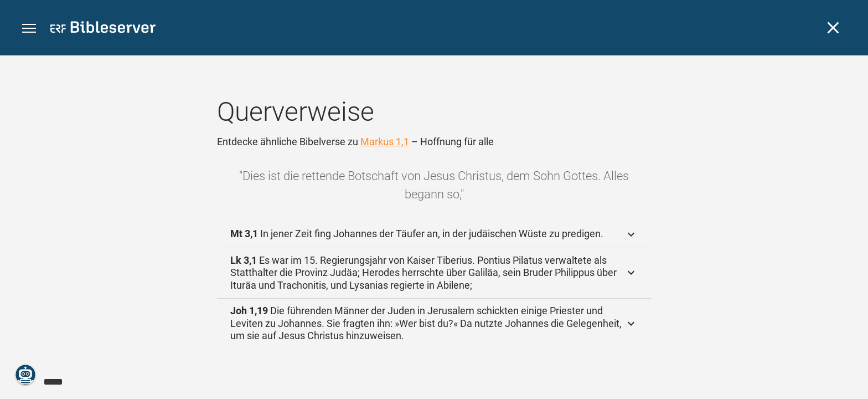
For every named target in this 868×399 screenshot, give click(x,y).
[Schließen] (833, 28)
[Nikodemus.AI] (25, 375)
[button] (29, 29)
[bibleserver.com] (103, 29)
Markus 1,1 (385, 142)
